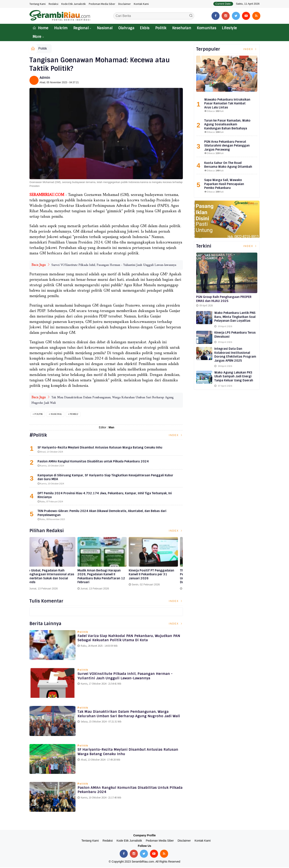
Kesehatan (182, 28)
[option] (55, 566)
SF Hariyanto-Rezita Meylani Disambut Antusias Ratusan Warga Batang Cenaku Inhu (123, 753)
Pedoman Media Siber (102, 4)
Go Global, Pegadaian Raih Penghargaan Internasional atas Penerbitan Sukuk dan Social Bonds (106, 577)
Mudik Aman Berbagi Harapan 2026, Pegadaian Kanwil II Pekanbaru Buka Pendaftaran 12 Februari (157, 577)
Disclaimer (125, 4)
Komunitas (206, 28)
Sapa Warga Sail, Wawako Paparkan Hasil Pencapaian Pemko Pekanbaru (224, 184)
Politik (161, 28)
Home (40, 28)
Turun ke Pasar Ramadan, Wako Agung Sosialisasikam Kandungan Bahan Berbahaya (227, 124)
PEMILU (74, 415)
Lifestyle (229, 28)
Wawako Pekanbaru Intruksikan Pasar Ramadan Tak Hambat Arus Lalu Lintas (227, 104)
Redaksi (53, 4)
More (37, 37)
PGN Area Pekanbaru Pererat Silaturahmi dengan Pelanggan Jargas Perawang (227, 146)
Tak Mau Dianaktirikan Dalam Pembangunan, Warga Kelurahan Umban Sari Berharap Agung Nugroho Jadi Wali (127, 717)
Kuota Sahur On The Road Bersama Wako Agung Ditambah (228, 165)
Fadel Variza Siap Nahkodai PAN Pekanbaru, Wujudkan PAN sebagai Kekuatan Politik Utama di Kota (128, 639)
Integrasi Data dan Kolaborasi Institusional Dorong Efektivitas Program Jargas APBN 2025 (235, 355)
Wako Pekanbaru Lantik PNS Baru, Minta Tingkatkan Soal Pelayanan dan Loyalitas (235, 317)
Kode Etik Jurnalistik (74, 4)
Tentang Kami (38, 4)
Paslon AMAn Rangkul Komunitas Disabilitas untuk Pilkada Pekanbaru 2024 (125, 791)
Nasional (105, 28)
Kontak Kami (141, 4)
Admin (45, 78)
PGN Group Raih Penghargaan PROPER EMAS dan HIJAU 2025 (224, 299)
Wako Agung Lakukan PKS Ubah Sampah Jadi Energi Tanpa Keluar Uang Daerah (234, 376)
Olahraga (126, 28)
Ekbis (145, 28)
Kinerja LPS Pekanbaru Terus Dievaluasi (235, 335)
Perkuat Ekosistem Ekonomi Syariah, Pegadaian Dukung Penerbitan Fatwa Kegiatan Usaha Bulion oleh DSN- (51, 577)
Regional (81, 28)
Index (176, 436)
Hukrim (61, 28)
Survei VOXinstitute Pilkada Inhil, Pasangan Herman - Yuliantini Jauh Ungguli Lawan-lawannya (114, 265)
